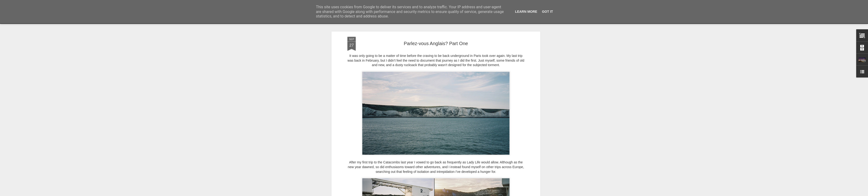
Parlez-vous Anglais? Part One (436, 43)
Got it (548, 12)
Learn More (526, 12)
